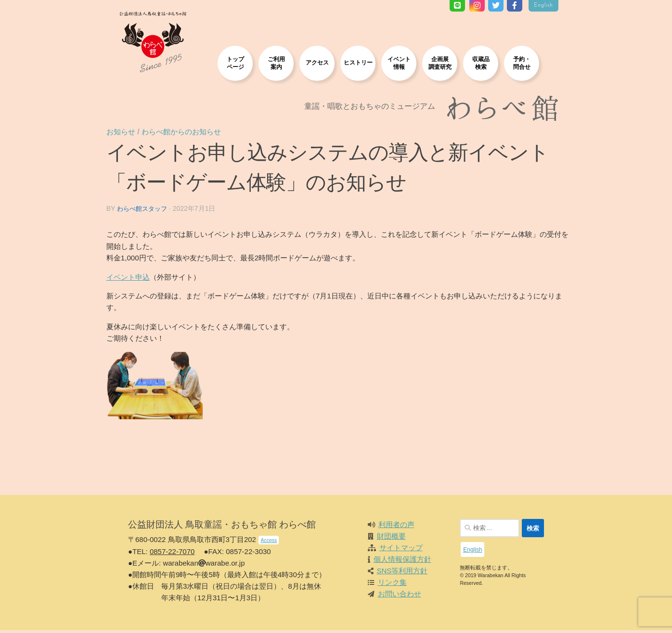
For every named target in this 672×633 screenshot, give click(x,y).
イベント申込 (135, 279)
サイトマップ (401, 550)
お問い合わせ (400, 597)
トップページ (235, 63)
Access (269, 543)
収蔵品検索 (481, 63)
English (543, 6)
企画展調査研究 (440, 63)
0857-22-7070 (172, 554)
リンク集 (392, 585)
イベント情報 (399, 63)
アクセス (317, 62)
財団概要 (391, 539)
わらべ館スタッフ (151, 212)
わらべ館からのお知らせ (193, 135)
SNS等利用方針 (402, 574)
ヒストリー (358, 62)
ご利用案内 (276, 63)
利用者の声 (396, 527)
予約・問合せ (522, 63)
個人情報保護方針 (402, 562)
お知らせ (129, 135)
